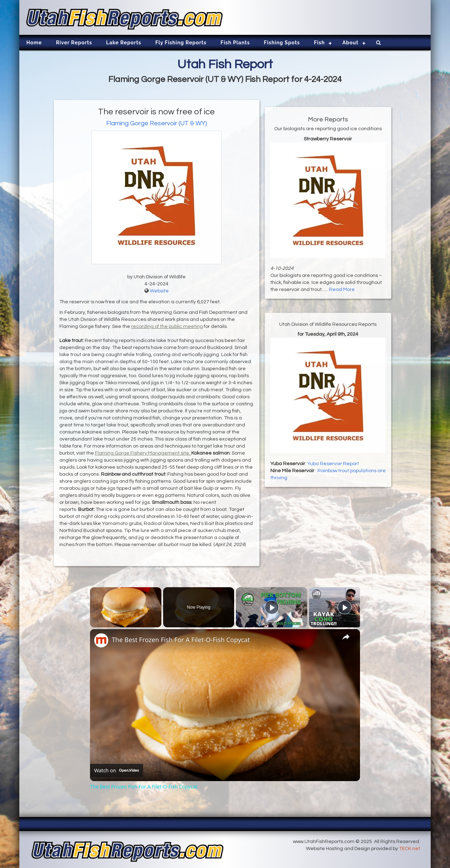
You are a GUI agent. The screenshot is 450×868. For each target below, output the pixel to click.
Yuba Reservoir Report (333, 464)
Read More (342, 290)
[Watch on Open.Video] (117, 771)
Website (159, 291)
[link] (101, 640)
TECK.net (410, 849)
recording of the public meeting (167, 327)
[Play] (272, 607)
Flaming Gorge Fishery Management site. (143, 453)
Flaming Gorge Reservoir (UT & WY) (157, 123)
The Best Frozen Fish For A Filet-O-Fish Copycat (181, 640)
